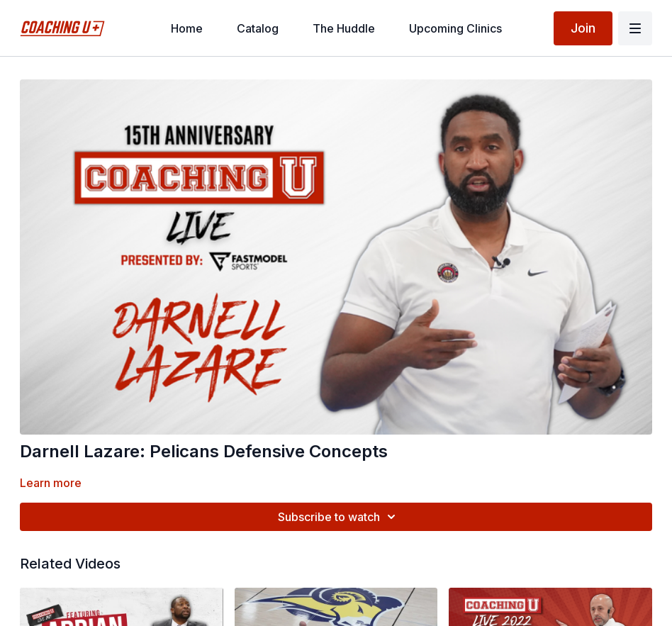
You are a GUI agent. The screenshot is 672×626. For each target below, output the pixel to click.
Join (583, 28)
